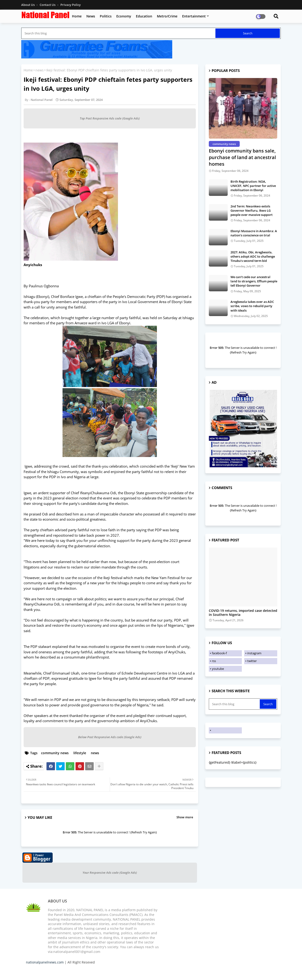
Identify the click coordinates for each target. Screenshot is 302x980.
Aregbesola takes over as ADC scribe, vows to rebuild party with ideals (252, 306)
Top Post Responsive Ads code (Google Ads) (110, 118)
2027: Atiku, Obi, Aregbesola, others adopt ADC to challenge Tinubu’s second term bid (253, 256)
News (91, 16)
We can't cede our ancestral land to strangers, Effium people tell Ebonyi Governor (254, 281)
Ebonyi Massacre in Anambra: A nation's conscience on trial (254, 233)
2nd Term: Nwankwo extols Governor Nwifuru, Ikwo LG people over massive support (252, 210)
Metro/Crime (167, 16)
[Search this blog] (119, 33)
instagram (254, 653)
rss (214, 661)
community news (55, 753)
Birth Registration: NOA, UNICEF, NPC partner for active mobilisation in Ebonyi (253, 186)
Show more (185, 817)
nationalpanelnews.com (45, 962)
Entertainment (194, 16)
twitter (252, 661)
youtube (218, 669)
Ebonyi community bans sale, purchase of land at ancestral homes (242, 157)
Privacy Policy (71, 5)
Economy (124, 16)
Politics (106, 16)
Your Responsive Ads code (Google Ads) (110, 873)
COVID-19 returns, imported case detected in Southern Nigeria (243, 613)
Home (77, 16)
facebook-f (219, 653)
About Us (28, 5)
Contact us (48, 5)
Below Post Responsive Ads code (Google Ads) (110, 737)
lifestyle (80, 753)
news (40, 70)
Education (144, 16)
